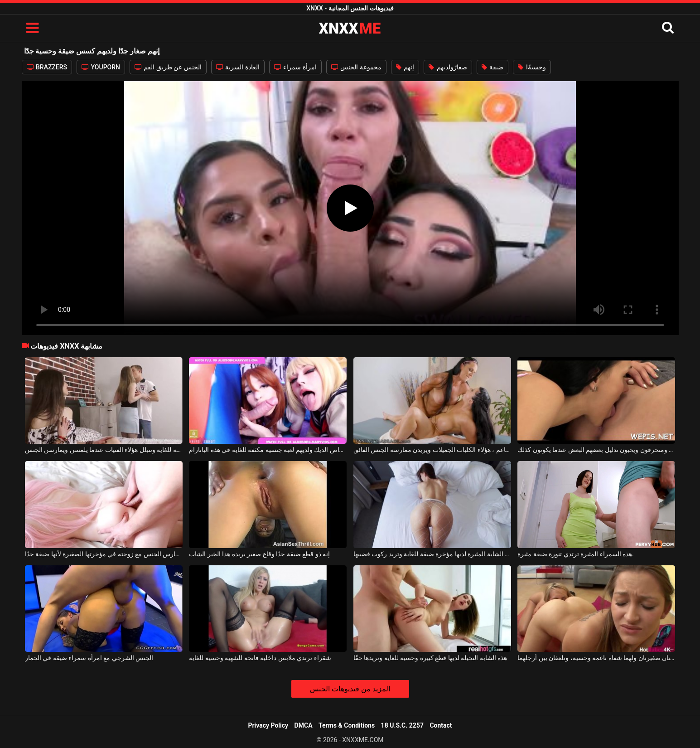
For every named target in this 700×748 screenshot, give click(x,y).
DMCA (304, 725)
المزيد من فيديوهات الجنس (350, 689)
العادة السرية (238, 67)
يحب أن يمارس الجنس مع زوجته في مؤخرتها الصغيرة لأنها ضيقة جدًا (104, 554)
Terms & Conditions (347, 725)
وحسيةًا (532, 67)
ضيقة (492, 67)
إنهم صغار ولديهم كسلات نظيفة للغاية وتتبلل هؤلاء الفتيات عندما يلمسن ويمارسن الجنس (104, 450)
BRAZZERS (47, 67)
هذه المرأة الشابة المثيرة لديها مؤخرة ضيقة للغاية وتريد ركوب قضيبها (432, 554)
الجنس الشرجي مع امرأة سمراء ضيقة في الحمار (89, 658)
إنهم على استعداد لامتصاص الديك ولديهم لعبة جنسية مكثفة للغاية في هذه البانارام (268, 450)
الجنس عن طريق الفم (168, 67)
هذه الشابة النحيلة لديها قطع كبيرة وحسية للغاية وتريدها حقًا (430, 658)
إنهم (405, 67)
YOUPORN (101, 67)
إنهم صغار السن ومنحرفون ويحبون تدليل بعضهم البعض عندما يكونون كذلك (596, 450)
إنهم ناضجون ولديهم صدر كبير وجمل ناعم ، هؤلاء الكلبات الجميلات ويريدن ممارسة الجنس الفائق (432, 450)
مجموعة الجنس (356, 67)
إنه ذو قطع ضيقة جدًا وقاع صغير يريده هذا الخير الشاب (259, 554)
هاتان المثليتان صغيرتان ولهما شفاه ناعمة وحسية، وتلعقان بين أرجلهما (596, 658)
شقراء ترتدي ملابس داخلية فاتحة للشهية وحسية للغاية (260, 658)
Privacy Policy (268, 725)
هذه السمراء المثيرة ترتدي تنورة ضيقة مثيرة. (576, 554)
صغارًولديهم (448, 67)
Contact (441, 725)
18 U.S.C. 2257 (402, 725)
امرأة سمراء (295, 67)
